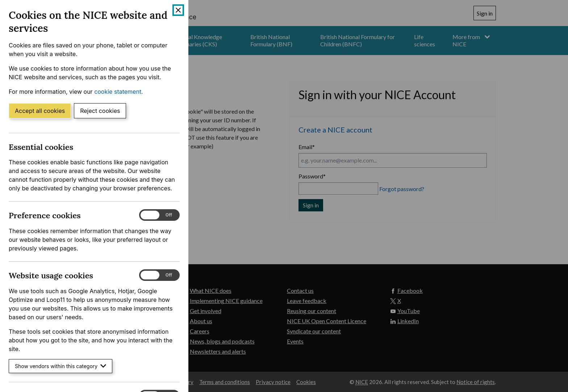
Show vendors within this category (60, 366)
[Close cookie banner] (178, 10)
